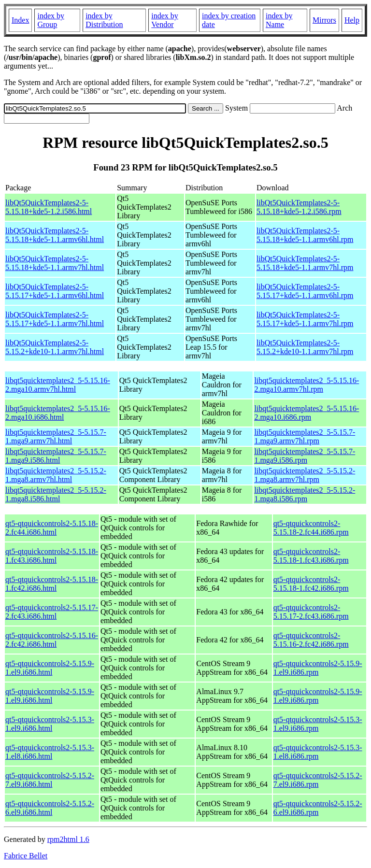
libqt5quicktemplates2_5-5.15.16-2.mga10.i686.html (58, 413)
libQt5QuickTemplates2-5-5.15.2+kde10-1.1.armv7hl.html (55, 347)
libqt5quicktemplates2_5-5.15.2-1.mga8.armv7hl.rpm (305, 475)
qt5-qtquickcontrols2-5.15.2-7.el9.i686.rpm (318, 780)
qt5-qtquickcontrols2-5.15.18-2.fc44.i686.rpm (311, 528)
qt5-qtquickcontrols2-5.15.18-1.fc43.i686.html (52, 556)
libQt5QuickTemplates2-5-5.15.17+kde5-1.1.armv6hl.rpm (305, 291)
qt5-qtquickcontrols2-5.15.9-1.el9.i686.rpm (318, 668)
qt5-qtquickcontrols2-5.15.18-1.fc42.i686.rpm (311, 584)
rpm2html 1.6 (68, 839)
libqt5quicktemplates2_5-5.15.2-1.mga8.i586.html (56, 494)
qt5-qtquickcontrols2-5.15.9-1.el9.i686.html (50, 668)
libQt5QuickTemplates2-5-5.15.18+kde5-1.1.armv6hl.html (55, 235)
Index (20, 20)
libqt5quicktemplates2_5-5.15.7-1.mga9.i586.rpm (305, 456)
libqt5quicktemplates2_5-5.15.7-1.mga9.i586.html (56, 456)
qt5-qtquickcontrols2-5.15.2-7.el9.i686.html (50, 780)
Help (352, 20)
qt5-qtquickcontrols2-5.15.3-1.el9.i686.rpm (318, 724)
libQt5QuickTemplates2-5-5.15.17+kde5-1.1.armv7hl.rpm (305, 319)
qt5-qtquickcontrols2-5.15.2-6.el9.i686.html (50, 808)
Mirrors (324, 20)
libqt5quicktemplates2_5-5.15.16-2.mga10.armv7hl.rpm (307, 385)
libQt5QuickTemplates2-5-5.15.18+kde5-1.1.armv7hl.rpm (305, 263)
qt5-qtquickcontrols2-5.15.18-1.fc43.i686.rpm (311, 556)
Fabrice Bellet (26, 856)
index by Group (51, 20)
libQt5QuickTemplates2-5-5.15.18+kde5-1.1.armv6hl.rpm (305, 235)
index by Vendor (165, 20)
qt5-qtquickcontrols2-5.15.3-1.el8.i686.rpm (318, 752)
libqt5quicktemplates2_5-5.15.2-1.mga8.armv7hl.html (56, 475)
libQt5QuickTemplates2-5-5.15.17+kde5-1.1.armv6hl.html (55, 291)
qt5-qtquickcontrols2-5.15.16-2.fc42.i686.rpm (311, 640)
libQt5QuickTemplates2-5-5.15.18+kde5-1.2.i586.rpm (299, 207)
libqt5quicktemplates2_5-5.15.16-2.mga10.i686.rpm (307, 413)
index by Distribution (104, 20)
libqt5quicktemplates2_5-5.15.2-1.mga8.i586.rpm (305, 494)
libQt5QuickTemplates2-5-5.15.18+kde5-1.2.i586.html (49, 207)
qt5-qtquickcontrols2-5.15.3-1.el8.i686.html (50, 752)
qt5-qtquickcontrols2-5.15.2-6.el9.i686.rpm (318, 808)
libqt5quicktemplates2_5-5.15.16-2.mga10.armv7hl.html (58, 385)
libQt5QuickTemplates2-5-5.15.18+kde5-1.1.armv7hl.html (55, 263)
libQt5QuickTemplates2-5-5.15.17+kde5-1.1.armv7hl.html (55, 319)
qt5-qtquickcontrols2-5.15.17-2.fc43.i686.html (52, 612)
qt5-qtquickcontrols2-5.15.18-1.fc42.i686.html (52, 584)
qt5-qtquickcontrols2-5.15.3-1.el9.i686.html (50, 724)
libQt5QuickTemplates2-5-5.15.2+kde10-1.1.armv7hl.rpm (305, 347)
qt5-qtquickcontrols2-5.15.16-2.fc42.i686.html (52, 640)
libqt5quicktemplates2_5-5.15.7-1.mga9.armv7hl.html (56, 436)
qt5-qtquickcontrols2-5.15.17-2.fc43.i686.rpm (311, 612)
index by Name (279, 20)
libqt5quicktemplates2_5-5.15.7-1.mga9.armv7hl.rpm (305, 436)
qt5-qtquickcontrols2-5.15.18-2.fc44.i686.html (52, 528)
